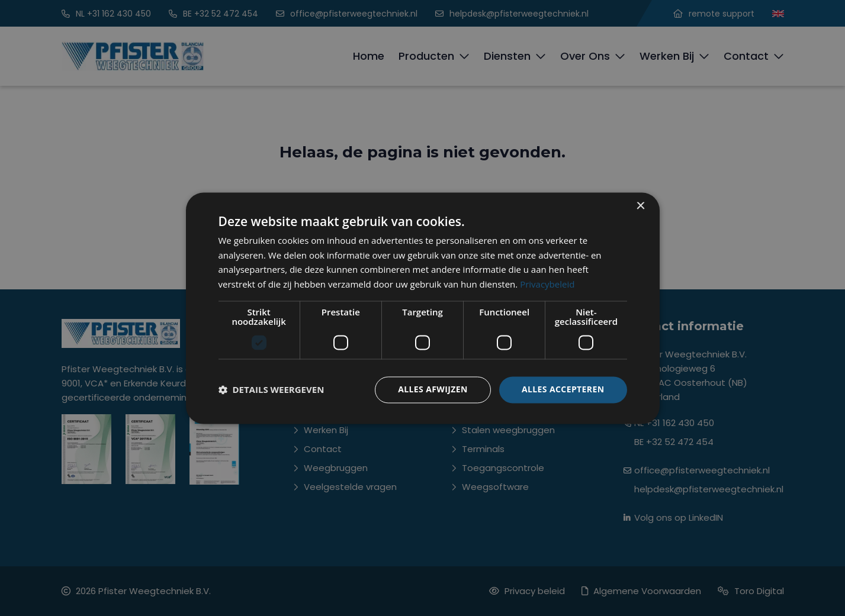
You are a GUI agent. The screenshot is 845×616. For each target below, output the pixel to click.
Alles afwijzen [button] (433, 389)
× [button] (640, 206)
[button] (272, 390)
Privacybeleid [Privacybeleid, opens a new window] (547, 285)
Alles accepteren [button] (563, 389)
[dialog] (423, 308)
